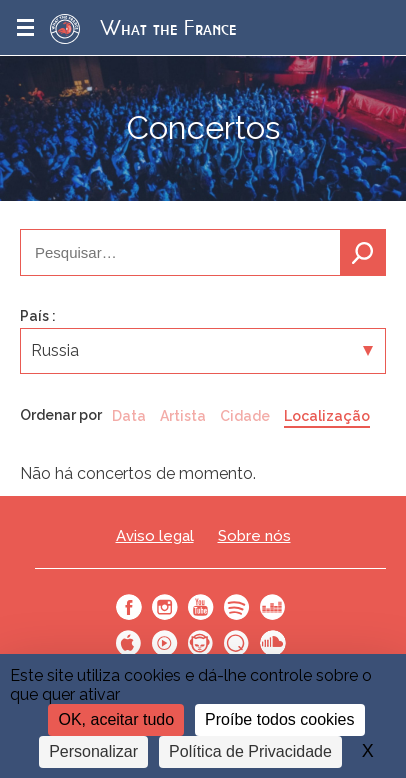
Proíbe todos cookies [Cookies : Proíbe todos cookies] (279, 719)
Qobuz (237, 643)
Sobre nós (254, 536)
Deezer (273, 607)
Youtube (201, 607)
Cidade (245, 416)
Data (129, 416)
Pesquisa (363, 252)
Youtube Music (165, 643)
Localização (327, 416)
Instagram (165, 607)
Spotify (237, 607)
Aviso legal (155, 536)
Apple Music (129, 643)
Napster (201, 643)
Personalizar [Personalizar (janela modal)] (93, 751)
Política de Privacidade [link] (250, 751)
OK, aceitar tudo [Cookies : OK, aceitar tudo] (116, 719)
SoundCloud (273, 643)
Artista (183, 416)
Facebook (129, 607)
